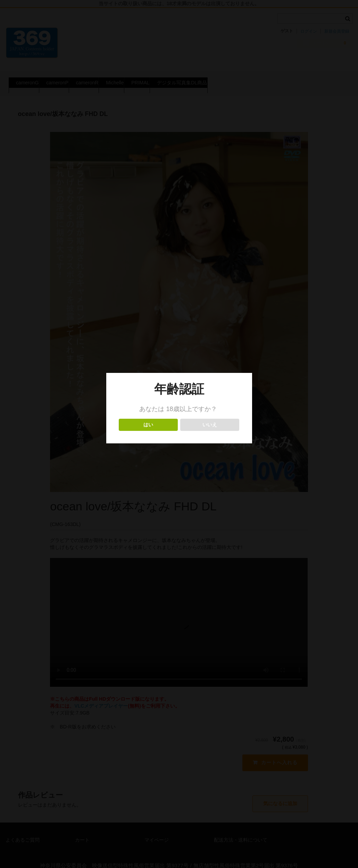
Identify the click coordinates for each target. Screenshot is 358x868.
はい (148, 425)
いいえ (210, 425)
